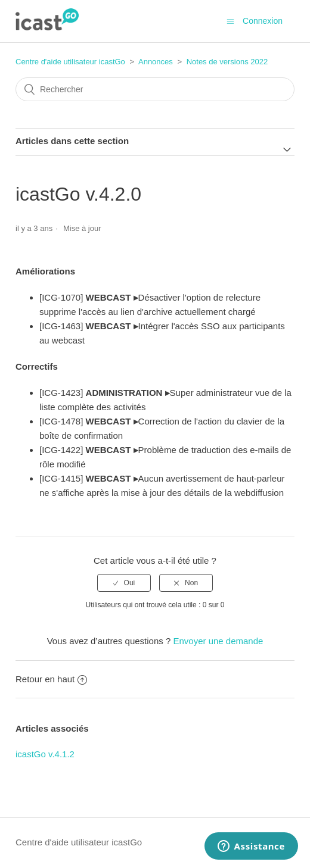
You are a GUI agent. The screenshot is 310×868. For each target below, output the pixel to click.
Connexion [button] (263, 21)
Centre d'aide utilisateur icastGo (70, 62)
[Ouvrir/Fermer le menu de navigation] (230, 21)
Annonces (156, 62)
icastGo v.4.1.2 (45, 754)
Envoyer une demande (218, 641)
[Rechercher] (155, 89)
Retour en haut (51, 679)
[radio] (124, 583)
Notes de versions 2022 (227, 62)
